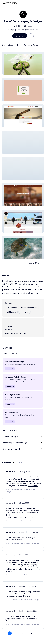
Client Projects (7, 45)
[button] (23, 63)
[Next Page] (41, 633)
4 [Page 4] (23, 633)
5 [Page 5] (27, 633)
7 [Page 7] (36, 633)
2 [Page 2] (14, 633)
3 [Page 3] (19, 633)
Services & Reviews (32, 45)
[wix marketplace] (10, 3)
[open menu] (42, 3)
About (19, 45)
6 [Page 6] (32, 633)
